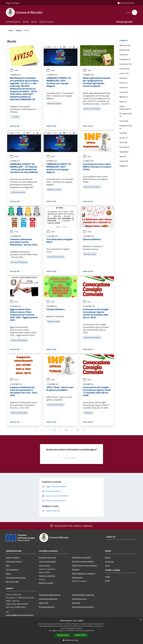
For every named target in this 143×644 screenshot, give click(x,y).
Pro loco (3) (124, 121)
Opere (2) (123, 102)
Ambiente (76, 569)
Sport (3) (123, 156)
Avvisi (14, 70)
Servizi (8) (123, 142)
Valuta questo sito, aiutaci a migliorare (71, 526)
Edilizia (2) (123, 78)
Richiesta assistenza (47, 607)
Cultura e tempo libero (47, 561)
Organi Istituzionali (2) (125, 108)
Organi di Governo (13, 557)
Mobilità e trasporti (46, 583)
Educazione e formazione (81, 557)
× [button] (140, 620)
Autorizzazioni (77, 577)
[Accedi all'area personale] (126, 3)
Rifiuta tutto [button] (80, 635)
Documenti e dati (12, 582)
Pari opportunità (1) (126, 115)
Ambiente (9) (124, 50)
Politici (8, 574)
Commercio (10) (125, 64)
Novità (19, 30)
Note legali (76, 603)
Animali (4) (124, 55)
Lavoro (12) (124, 92)
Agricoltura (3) (125, 45)
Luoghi (108, 577)
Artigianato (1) (125, 59)
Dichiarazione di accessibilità (83, 607)
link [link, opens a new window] (93, 631)
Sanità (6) (123, 133)
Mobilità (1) (124, 97)
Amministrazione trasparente (83, 595)
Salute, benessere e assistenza (84, 573)
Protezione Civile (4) (126, 127)
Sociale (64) (124, 152)
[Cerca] (135, 12)
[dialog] (71, 631)
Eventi (107, 581)
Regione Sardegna (13, 3)
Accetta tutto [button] (63, 635)
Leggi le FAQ (44, 603)
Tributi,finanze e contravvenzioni (84, 565)
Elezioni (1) (124, 83)
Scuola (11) (124, 138)
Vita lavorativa (44, 565)
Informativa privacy (79, 599)
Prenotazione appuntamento (50, 595)
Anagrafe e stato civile (47, 557)
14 (78, 430)
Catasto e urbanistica (47, 576)
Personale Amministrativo (16, 578)
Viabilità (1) (124, 166)
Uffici (8, 565)
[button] (71, 640)
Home (11, 30)
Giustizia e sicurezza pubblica (83, 561)
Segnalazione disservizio (48, 599)
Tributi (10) (124, 161)
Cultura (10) (124, 73)
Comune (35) (124, 69)
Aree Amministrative (14, 561)
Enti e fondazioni (12, 570)
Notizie (108, 557)
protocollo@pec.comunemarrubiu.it (20, 615)
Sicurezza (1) (124, 147)
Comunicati (109, 561)
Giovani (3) (123, 87)
